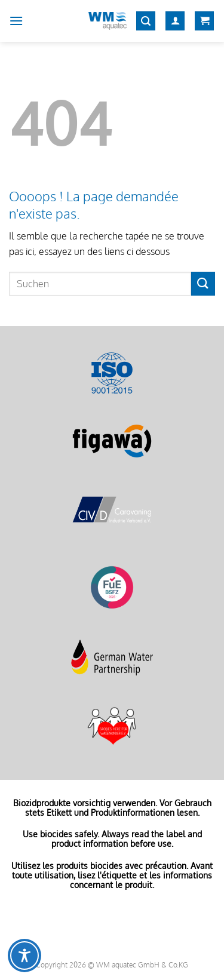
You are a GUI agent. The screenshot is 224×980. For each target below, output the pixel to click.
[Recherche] (146, 21)
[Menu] (16, 21)
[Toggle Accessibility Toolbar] (24, 956)
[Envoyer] (203, 283)
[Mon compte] (175, 21)
